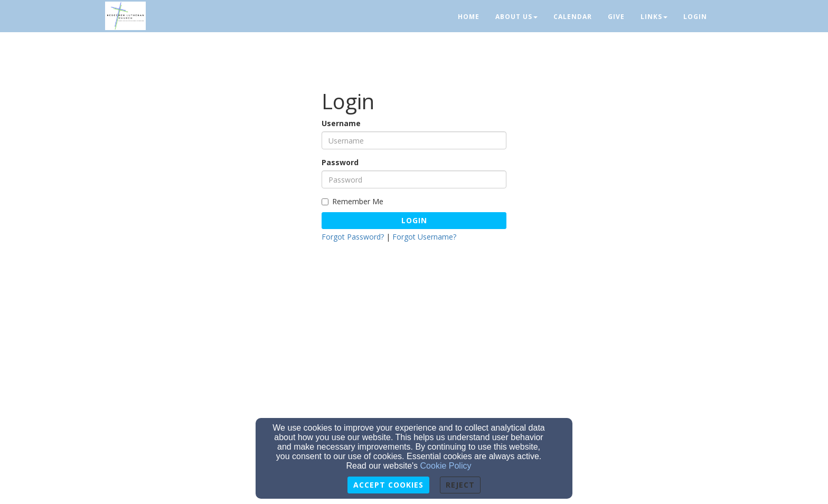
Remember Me (352, 201)
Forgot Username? (424, 237)
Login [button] (695, 17)
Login (414, 220)
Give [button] (616, 17)
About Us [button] (516, 17)
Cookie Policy (446, 466)
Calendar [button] (573, 17)
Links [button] (654, 17)
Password (340, 162)
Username (341, 123)
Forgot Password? (353, 237)
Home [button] (469, 17)
